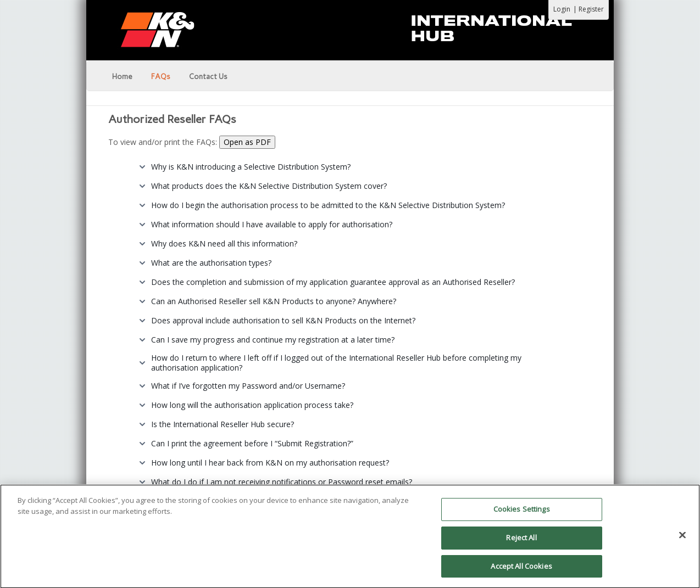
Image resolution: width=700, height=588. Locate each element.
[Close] (682, 540)
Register (591, 9)
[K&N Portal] (350, 28)
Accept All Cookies (521, 570)
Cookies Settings (522, 513)
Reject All (521, 542)
